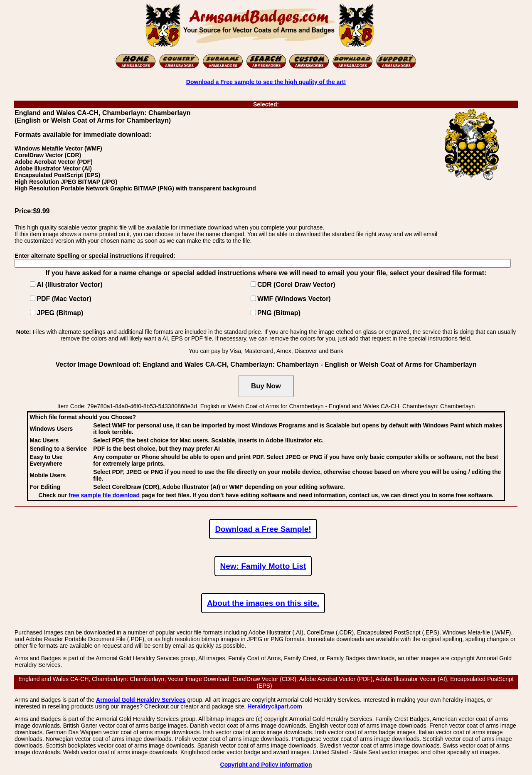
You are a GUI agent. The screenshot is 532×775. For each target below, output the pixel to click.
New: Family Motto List (263, 566)
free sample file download (104, 495)
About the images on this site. (263, 603)
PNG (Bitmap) (279, 313)
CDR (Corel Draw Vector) (296, 285)
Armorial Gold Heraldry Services (141, 700)
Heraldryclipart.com (275, 706)
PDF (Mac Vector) (64, 299)
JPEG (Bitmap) (60, 313)
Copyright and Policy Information (266, 765)
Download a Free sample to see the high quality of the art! (266, 82)
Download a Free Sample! (263, 529)
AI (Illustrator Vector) (69, 285)
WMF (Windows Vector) (294, 299)
